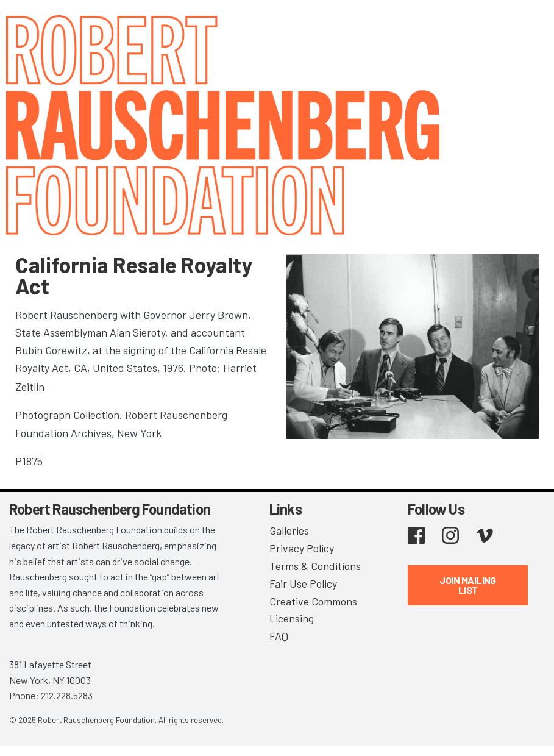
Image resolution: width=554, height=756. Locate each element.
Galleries (289, 530)
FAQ (279, 636)
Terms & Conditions (315, 566)
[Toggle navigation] (530, 26)
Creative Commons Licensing (313, 610)
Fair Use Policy (303, 583)
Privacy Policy (302, 548)
